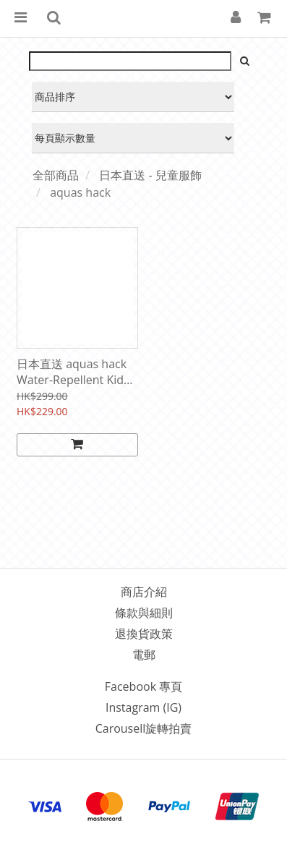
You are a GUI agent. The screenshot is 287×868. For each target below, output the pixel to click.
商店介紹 (144, 592)
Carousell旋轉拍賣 (144, 728)
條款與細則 (144, 613)
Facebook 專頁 (143, 686)
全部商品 (56, 175)
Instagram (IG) (143, 707)
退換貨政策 (144, 634)
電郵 (144, 655)
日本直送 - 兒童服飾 (150, 175)
